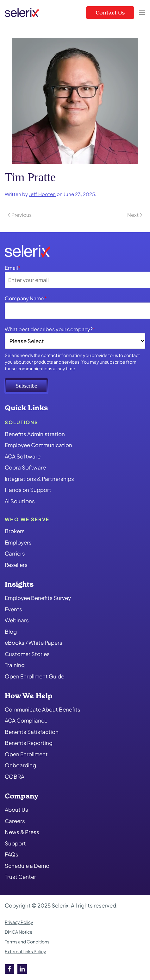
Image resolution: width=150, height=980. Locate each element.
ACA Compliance (26, 720)
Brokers (15, 531)
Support (15, 843)
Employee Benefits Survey (38, 598)
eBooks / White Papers (34, 643)
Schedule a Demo (27, 866)
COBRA (15, 776)
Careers (15, 821)
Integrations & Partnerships (39, 479)
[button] (142, 13)
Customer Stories (27, 654)
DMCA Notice (19, 932)
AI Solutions (20, 501)
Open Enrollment (26, 754)
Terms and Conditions (27, 942)
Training (15, 665)
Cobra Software (25, 467)
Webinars (17, 620)
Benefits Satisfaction (32, 732)
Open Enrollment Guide (34, 676)
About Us (16, 810)
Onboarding (20, 765)
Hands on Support (28, 490)
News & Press (22, 832)
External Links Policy (25, 951)
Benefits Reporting (29, 743)
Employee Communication (38, 445)
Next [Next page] (135, 215)
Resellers (16, 565)
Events (13, 609)
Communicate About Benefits (43, 709)
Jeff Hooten (42, 194)
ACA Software (23, 456)
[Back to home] (22, 13)
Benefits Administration (35, 434)
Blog (11, 631)
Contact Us (110, 12)
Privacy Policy (19, 922)
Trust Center (20, 877)
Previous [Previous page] (20, 215)
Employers (18, 542)
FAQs (12, 854)
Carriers (15, 553)
